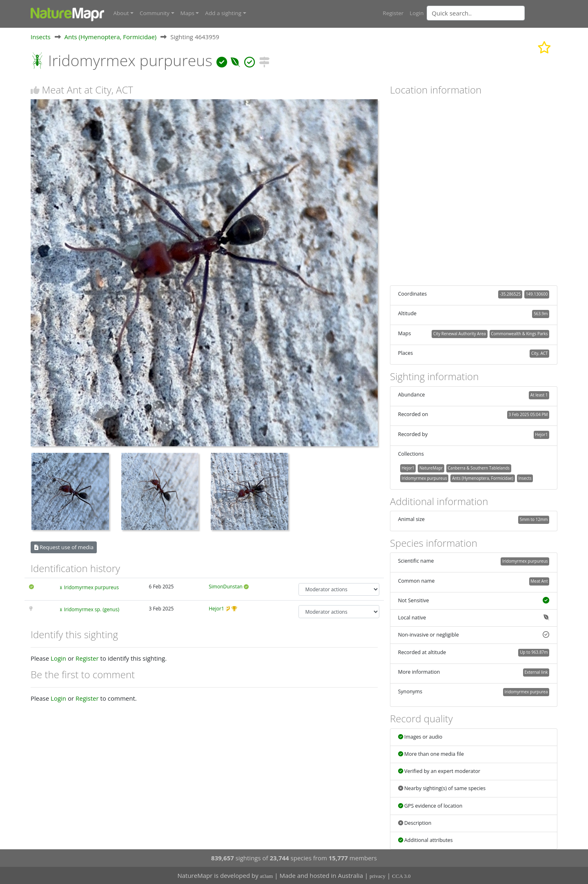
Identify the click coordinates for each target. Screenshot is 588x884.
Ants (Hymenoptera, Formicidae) (111, 36)
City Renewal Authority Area (460, 333)
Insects (41, 36)
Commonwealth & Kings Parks (519, 333)
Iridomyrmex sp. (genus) (92, 609)
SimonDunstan (226, 586)
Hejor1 (216, 609)
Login (416, 13)
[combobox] (492, 13)
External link (536, 672)
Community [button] (155, 13)
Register (393, 13)
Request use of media (64, 547)
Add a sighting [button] (223, 13)
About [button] (121, 13)
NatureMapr (431, 468)
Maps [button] (187, 13)
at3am (267, 876)
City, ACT (540, 353)
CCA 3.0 (401, 876)
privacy (378, 876)
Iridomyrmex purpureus (91, 587)
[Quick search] (476, 13)
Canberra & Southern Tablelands (479, 468)
